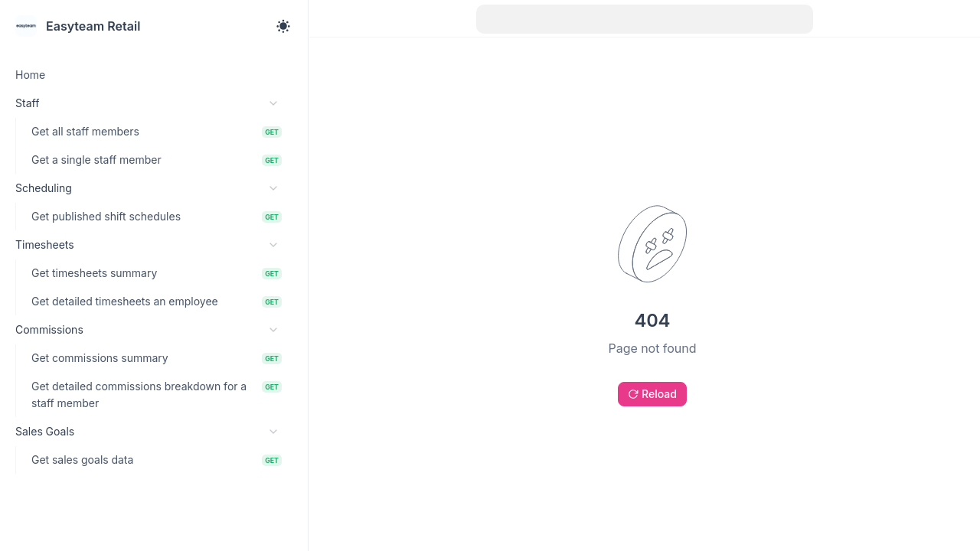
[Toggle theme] (283, 26)
